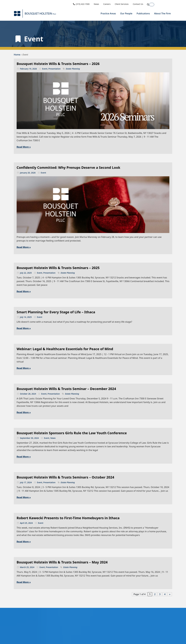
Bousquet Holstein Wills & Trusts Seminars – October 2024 (65, 477)
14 (25, 317)
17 (25, 482)
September (25, 438)
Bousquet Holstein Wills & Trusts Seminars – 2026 (58, 64)
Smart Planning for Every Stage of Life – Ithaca (56, 312)
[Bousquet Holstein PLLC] (35, 14)
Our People (126, 13)
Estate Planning (73, 69)
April (22, 523)
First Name (133, 635)
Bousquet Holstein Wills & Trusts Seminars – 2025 (58, 268)
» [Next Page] (170, 594)
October (24, 394)
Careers (107, 4)
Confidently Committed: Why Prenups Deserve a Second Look (68, 167)
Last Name (153, 635)
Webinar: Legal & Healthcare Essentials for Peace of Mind (65, 349)
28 (29, 394)
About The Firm (162, 13)
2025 (29, 273)
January (23, 173)
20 (29, 173)
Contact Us (138, 4)
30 (32, 438)
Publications (143, 13)
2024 (34, 394)
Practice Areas (108, 13)
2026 (35, 69)
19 (30, 69)
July (22, 273)
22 (25, 273)
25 (26, 523)
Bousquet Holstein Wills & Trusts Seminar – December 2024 (66, 389)
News (96, 4)
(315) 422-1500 (81, 4)
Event (45, 69)
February (24, 69)
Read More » (24, 147)
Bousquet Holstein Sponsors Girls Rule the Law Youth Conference (72, 433)
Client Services (122, 4)
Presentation (55, 69)
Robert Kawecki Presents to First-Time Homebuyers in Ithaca (68, 518)
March (23, 567)
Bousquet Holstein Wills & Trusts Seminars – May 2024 (62, 562)
